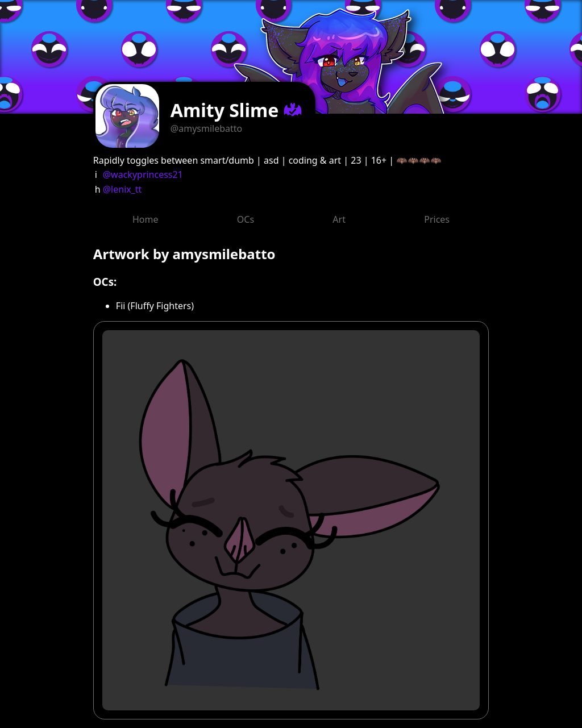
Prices (437, 219)
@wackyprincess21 (143, 174)
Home (145, 219)
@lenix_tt (122, 189)
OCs (246, 219)
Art (339, 219)
